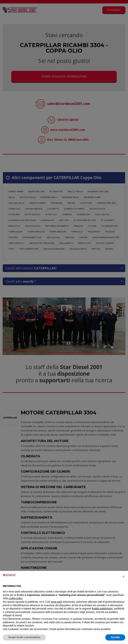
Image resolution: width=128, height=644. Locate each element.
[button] (123, 576)
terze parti (57, 602)
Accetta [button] (115, 637)
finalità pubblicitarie (102, 609)
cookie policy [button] (15, 598)
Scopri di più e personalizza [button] (24, 637)
